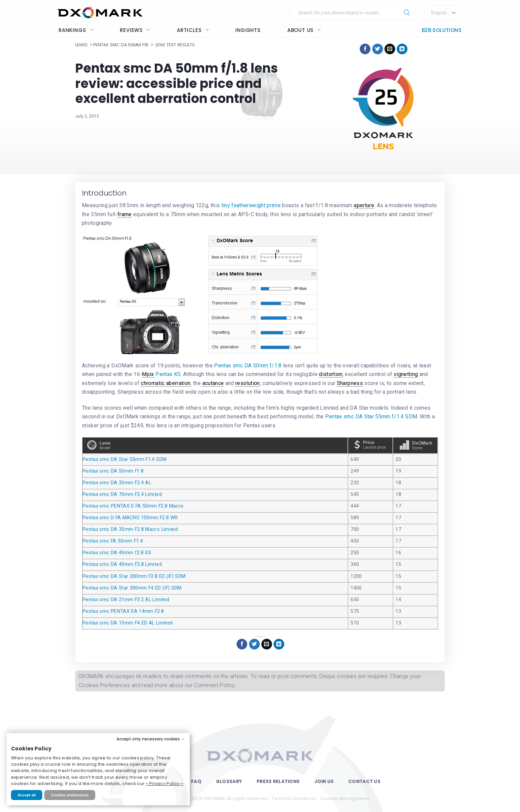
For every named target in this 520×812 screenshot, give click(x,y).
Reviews (135, 30)
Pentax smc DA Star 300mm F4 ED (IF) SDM (132, 588)
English (439, 13)
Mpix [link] (148, 374)
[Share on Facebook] (365, 49)
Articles (193, 30)
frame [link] (125, 214)
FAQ (196, 782)
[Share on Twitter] (378, 49)
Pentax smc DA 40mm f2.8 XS (117, 553)
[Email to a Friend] (390, 49)
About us (304, 30)
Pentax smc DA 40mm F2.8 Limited (122, 564)
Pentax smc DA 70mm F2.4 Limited (122, 494)
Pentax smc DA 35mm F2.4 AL (117, 483)
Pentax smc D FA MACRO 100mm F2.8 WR (130, 518)
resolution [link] (248, 383)
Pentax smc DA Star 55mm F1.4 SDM (125, 459)
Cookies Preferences (104, 685)
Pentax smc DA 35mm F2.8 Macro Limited (130, 529)
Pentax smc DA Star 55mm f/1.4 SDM (371, 416)
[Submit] (407, 13)
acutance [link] (213, 383)
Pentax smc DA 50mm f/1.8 (248, 366)
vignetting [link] (406, 374)
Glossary (229, 782)
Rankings (76, 30)
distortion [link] (331, 374)
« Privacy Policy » (164, 784)
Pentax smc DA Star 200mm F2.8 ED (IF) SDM (134, 576)
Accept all (27, 795)
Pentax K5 (168, 374)
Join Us (324, 782)
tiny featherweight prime (251, 205)
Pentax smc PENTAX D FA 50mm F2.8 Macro (133, 506)
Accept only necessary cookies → (151, 739)
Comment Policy (214, 685)
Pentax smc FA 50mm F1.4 (113, 541)
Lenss (81, 45)
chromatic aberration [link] (166, 383)
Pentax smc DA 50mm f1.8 (113, 471)
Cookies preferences (70, 795)
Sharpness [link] (350, 383)
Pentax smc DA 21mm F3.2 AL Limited (126, 600)
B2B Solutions (442, 30)
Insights (248, 30)
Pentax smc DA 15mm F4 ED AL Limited (128, 623)
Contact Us (364, 782)
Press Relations (278, 782)
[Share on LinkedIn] (402, 49)
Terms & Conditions (293, 799)
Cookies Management (345, 799)
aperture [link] (364, 205)
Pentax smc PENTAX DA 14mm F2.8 (123, 611)
